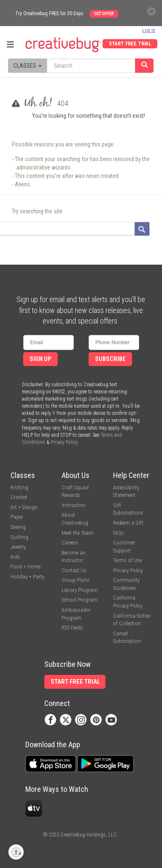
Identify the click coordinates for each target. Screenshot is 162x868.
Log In (149, 30)
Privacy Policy (64, 442)
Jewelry (18, 547)
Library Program (80, 590)
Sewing (18, 527)
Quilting (19, 537)
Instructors (74, 505)
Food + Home (26, 567)
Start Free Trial (130, 44)
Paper (17, 517)
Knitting (19, 487)
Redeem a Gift (128, 523)
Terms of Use (127, 560)
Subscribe (110, 359)
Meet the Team (77, 533)
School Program (80, 600)
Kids (15, 557)
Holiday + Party (27, 577)
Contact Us (74, 570)
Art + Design (24, 507)
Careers (70, 543)
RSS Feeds (72, 628)
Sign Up (40, 359)
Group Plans (76, 580)
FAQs (119, 533)
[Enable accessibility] (16, 852)
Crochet (19, 497)
